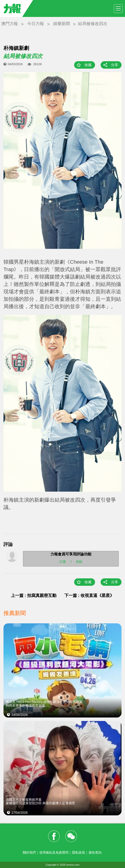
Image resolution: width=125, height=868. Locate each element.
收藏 (88, 65)
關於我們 (29, 852)
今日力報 (36, 24)
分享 (115, 65)
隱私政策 (79, 852)
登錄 (79, 561)
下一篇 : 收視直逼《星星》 (89, 596)
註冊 (63, 561)
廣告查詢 (95, 852)
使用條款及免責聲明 (54, 852)
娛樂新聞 (62, 24)
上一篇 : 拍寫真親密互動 (34, 596)
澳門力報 (10, 24)
